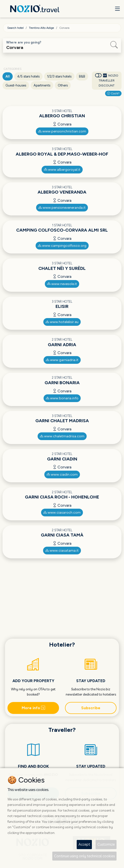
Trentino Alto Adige (41, 28)
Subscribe (91, 708)
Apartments (42, 85)
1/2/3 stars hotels (59, 76)
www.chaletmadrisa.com (62, 436)
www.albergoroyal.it (62, 170)
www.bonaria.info (62, 398)
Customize (106, 844)
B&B (82, 76)
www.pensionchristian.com (62, 131)
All (8, 76)
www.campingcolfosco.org (62, 246)
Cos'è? (113, 93)
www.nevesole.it (62, 284)
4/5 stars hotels (28, 76)
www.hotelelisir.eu (62, 322)
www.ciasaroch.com (62, 513)
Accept (84, 844)
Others (63, 85)
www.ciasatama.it (62, 551)
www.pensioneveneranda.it (62, 208)
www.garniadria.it (62, 360)
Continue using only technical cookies (84, 856)
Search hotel (15, 28)
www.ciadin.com (62, 475)
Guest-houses (16, 85)
